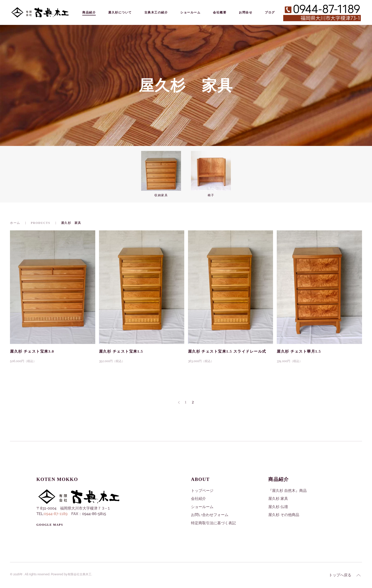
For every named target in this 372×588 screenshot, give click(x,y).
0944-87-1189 (56, 514)
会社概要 (220, 12)
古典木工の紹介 (156, 12)
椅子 (211, 195)
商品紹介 (89, 12)
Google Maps (50, 525)
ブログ (270, 12)
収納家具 (161, 195)
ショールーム (190, 12)
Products (41, 223)
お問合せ (246, 12)
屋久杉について (120, 12)
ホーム (15, 223)
